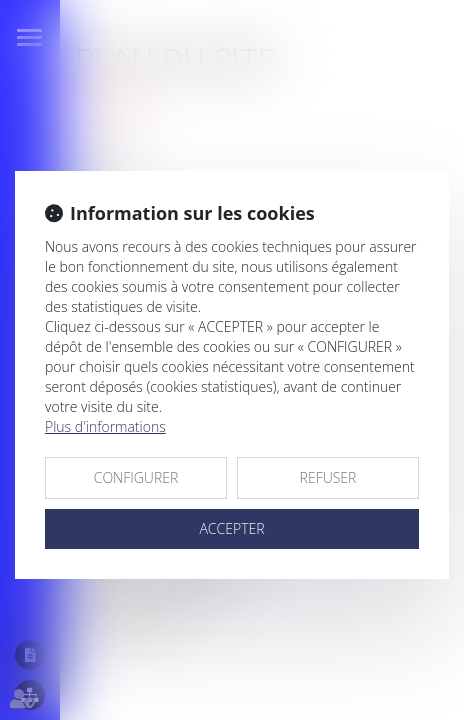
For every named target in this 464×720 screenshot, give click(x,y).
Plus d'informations (105, 426)
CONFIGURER (136, 477)
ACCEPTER (231, 528)
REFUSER (328, 477)
